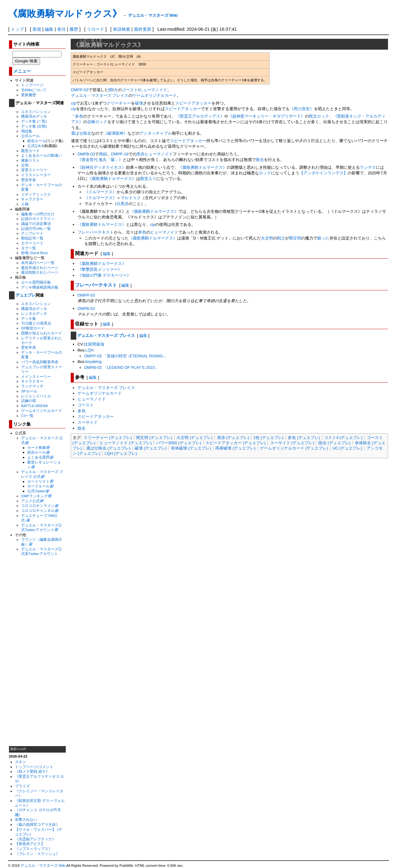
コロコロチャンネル (38, 510)
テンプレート (32, 233)
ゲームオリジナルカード (42, 411)
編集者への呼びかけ (38, 214)
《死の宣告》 (302, 109)
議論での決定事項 (36, 224)
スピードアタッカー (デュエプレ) (235, 443)
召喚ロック (97, 122)
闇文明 (295, 238)
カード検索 (37, 447)
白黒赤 (123, 204)
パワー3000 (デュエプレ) (178, 443)
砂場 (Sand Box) (34, 253)
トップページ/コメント (34, 767)
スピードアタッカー (193, 103)
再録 (103, 154)
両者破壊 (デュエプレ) (235, 448)
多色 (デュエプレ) (304, 438)
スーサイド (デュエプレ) (292, 443)
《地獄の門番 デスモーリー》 (104, 275)
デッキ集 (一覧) (34, 121)
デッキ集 (29, 318)
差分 (61, 29)
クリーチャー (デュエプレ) (108, 438)
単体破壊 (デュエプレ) (191, 448)
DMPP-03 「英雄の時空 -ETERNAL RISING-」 (126, 356)
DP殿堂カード (33, 328)
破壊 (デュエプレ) (151, 448)
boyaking (94, 362)
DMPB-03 (86, 154)
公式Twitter (36, 491)
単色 (142, 232)
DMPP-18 (120, 154)
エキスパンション (36, 112)
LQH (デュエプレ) (121, 453)
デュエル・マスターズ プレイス (100, 95)
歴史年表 (29, 180)
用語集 (27, 131)
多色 (79, 116)
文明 (25, 165)
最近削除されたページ (40, 272)
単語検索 (122, 29)
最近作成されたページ (40, 268)
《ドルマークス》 (100, 192)
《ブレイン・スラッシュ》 (37, 854)
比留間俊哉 (94, 344)
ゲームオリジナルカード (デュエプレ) (294, 448)
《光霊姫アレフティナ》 (35, 839)
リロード (96, 29)
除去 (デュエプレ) (335, 443)
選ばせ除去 (81, 133)
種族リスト (30, 160)
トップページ (32, 85)
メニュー (22, 71)
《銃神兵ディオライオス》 (102, 167)
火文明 (267, 238)
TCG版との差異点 (36, 323)
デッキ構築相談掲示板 (40, 287)
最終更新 (143, 29)
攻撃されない (26, 819)
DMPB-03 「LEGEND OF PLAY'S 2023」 (122, 367)
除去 (260, 160)
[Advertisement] (37, 651)
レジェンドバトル (36, 396)
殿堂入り (148, 179)
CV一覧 (27, 416)
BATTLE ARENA (34, 406)
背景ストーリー (34, 170)
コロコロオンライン (38, 506)
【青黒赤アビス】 (30, 844)
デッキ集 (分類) (34, 126)
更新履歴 (29, 95)
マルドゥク (131, 198)
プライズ (22, 786)
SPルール (29, 391)
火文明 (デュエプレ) (194, 438)
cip (74, 103)
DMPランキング (34, 496)
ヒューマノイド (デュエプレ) (126, 443)
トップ (17, 29)
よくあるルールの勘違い (42, 155)
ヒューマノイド (153, 90)
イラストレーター (36, 175)
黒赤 (141, 154)
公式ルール (30, 136)
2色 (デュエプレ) (268, 438)
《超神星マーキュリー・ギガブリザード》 (267, 116)
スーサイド (88, 422)
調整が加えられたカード (42, 333)
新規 (37, 29)
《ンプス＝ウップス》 (33, 849)
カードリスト (38, 481)
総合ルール (37, 141)
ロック (265, 173)
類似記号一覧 (32, 238)
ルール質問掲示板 (36, 282)
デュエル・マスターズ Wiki (153, 15)
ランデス (368, 167)
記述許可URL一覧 (36, 228)
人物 (25, 204)
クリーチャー (119, 103)
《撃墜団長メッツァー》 (100, 269)
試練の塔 (29, 401)
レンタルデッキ (34, 313)
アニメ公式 (30, 501)
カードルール (38, 486)
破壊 (139, 103)
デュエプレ (26, 295)
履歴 (74, 29)
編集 (49, 29)
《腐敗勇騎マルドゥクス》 (65, 13)
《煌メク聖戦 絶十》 (32, 771)
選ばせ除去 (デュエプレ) (108, 448)
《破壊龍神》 (115, 133)
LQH (90, 350)
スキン (20, 762)
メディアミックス (36, 194)
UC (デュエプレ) (347, 448)
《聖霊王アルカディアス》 (200, 116)
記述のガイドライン (38, 219)
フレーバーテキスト (96, 232)
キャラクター (32, 199)
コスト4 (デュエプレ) (343, 438)
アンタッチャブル (156, 133)
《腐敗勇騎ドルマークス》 (203, 167)
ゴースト (130, 90)
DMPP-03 (80, 90)
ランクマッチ (32, 386)
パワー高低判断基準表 (40, 362)
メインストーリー (36, 376)
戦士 (281, 238)
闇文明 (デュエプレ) (154, 438)
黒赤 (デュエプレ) (233, 438)
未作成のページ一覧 (38, 263)
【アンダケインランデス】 (323, 173)
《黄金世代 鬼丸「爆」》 (100, 160)
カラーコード (32, 243)
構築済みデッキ (34, 116)
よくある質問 (38, 457)
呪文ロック (319, 116)
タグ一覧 (29, 248)
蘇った (323, 238)
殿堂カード (30, 151)
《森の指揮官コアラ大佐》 (37, 824)
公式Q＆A (36, 146)
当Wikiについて (34, 90)
